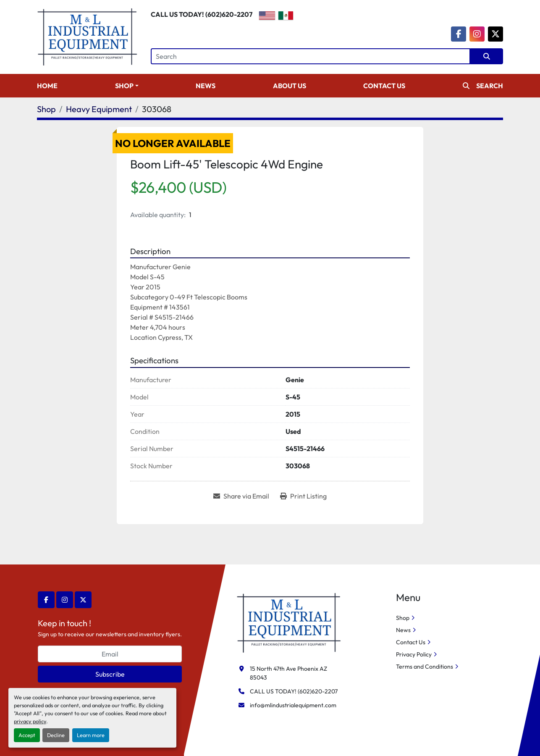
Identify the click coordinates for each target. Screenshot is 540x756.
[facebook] (459, 34)
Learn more (91, 735)
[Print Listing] (303, 496)
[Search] (311, 56)
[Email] (110, 654)
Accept (27, 735)
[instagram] (477, 34)
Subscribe (110, 674)
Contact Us (384, 86)
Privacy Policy (414, 654)
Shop (124, 86)
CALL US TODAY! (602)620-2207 (202, 14)
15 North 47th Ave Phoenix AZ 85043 (289, 673)
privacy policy (30, 721)
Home (47, 86)
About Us (290, 86)
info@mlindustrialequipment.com (293, 705)
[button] (127, 86)
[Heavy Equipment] (99, 109)
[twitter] (495, 34)
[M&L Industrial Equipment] (289, 622)
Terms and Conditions (425, 667)
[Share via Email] (241, 496)
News (206, 86)
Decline (56, 735)
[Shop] (46, 109)
